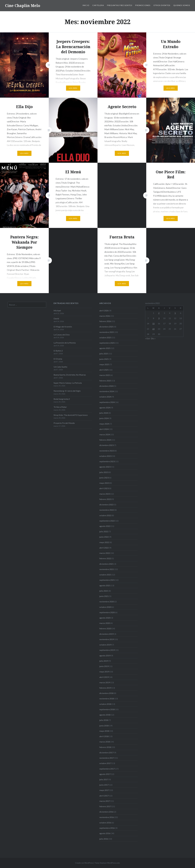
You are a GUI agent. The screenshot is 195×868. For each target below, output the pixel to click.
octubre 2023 (105, 456)
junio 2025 (104, 359)
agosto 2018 (105, 715)
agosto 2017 (105, 774)
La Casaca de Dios (62, 335)
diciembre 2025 (106, 327)
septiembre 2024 (107, 402)
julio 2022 (104, 531)
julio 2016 (104, 839)
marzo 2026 (105, 316)
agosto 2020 (105, 618)
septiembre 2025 (107, 343)
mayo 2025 (104, 364)
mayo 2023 (104, 483)
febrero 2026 (105, 321)
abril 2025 (104, 370)
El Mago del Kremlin (63, 327)
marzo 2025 (105, 375)
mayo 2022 (104, 542)
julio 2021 (104, 591)
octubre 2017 (105, 763)
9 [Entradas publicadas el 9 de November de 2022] (159, 318)
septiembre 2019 (107, 650)
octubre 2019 (105, 645)
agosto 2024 (105, 408)
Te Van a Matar (60, 407)
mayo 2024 (104, 424)
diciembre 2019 (106, 634)
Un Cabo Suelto (60, 367)
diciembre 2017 (106, 752)
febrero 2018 (105, 747)
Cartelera (98, 5)
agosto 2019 (105, 655)
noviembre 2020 (107, 602)
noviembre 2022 (107, 510)
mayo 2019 (104, 672)
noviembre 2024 (107, 391)
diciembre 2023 (106, 445)
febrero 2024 (105, 440)
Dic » (153, 338)
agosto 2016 (105, 833)
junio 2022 (104, 537)
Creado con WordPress (84, 863)
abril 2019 (104, 677)
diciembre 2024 (106, 386)
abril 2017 (104, 796)
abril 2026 (104, 311)
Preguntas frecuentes (120, 5)
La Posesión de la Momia (65, 343)
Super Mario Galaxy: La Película (68, 383)
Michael (57, 311)
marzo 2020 (105, 623)
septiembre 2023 (107, 461)
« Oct (147, 338)
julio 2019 (104, 661)
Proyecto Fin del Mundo (64, 423)
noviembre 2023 (107, 451)
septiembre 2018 (107, 709)
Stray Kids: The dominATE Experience (71, 415)
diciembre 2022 (106, 505)
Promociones (143, 5)
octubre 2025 (105, 337)
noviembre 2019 (107, 639)
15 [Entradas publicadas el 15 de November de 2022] (153, 323)
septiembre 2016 (107, 828)
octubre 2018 (105, 704)
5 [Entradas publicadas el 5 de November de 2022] (175, 313)
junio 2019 (104, 666)
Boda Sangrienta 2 (62, 399)
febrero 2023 (105, 499)
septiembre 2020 (107, 612)
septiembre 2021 (107, 580)
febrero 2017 (105, 806)
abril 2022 (104, 548)
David (56, 318)
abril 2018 (104, 736)
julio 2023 (104, 472)
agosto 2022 (105, 526)
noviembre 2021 (107, 569)
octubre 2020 (105, 607)
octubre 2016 (105, 823)
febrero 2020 (105, 628)
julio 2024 (104, 413)
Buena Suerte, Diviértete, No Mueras (70, 375)
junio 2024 (104, 418)
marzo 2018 (105, 742)
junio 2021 (104, 596)
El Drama (58, 359)
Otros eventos (162, 5)
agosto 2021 (105, 585)
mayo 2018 (104, 731)
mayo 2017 (104, 790)
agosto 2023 (105, 467)
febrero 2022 (105, 558)
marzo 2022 (105, 553)
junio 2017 (104, 785)
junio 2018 (104, 726)
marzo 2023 (105, 494)
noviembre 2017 (107, 758)
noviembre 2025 (107, 332)
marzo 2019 (105, 682)
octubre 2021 (105, 575)
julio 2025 (104, 354)
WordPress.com (113, 863)
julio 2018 (104, 720)
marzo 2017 (105, 801)
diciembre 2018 (106, 693)
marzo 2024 (105, 434)
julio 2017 (104, 779)
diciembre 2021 (106, 564)
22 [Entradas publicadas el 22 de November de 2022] (153, 329)
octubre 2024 (105, 397)
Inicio (86, 5)
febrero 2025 (105, 381)
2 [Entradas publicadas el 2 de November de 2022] (159, 313)
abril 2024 (104, 429)
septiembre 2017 (107, 769)
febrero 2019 (105, 688)
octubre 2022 (105, 515)
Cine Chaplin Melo (23, 6)
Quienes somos (182, 5)
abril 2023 (104, 488)
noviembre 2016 (107, 817)
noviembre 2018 (107, 699)
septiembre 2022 (107, 521)
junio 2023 (104, 478)
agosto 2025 (105, 348)
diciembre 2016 (106, 812)
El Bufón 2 (58, 351)
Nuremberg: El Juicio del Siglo (67, 391)
